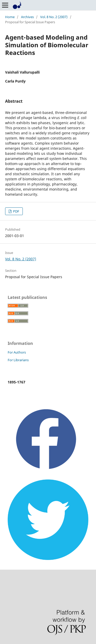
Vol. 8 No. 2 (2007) (54, 17)
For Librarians (18, 360)
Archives (27, 17)
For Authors (17, 352)
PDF (16, 211)
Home (10, 17)
